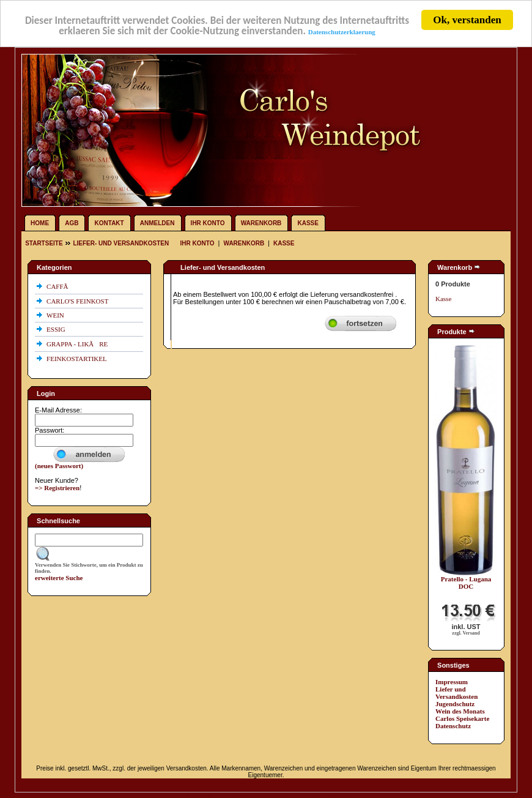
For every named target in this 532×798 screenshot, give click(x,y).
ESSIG (57, 329)
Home (40, 223)
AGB (72, 223)
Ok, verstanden (467, 20)
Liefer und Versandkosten (456, 693)
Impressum (452, 682)
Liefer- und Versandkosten (121, 243)
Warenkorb (261, 223)
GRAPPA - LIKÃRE (78, 344)
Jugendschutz (455, 704)
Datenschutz (453, 726)
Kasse (308, 223)
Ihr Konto (208, 223)
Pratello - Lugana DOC (466, 583)
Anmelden (157, 223)
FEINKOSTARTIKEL (77, 359)
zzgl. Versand (466, 633)
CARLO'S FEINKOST (78, 301)
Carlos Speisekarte (462, 718)
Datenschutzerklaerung (342, 31)
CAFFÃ (60, 286)
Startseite (45, 243)
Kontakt (109, 223)
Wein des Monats (460, 711)
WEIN (56, 315)
